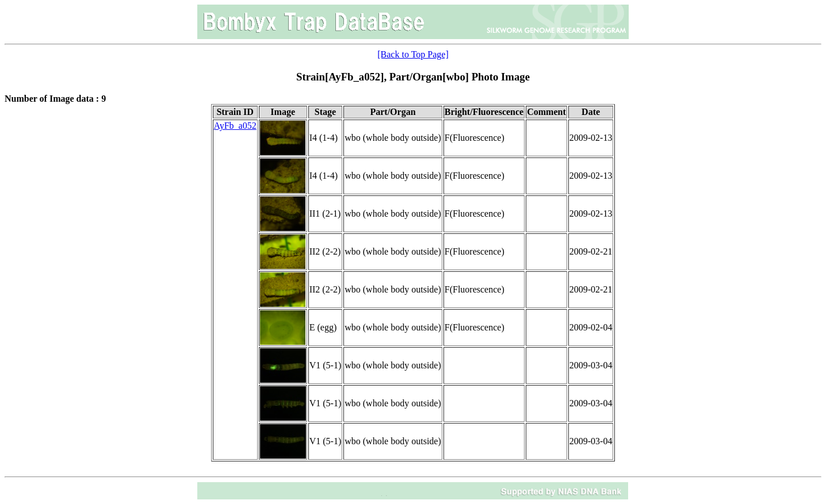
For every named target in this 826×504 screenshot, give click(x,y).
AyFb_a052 (235, 126)
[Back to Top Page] (413, 54)
